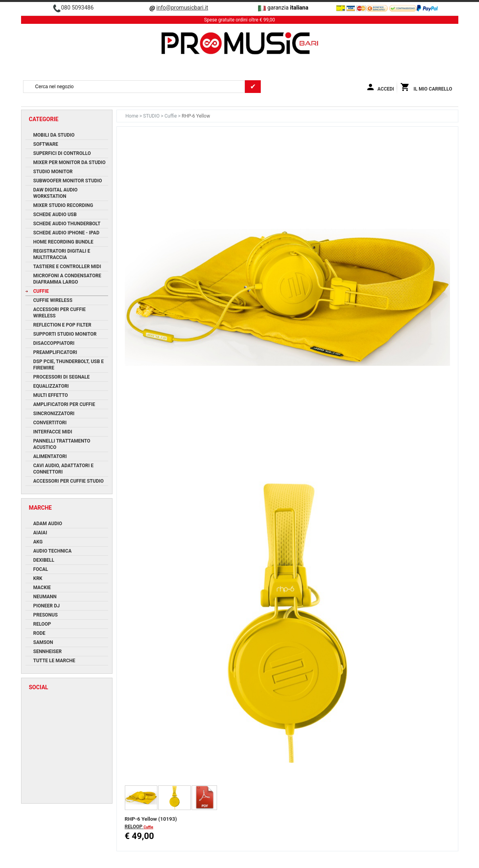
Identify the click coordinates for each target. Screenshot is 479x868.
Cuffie (171, 116)
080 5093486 (77, 8)
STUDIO (152, 116)
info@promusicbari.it (182, 8)
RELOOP (134, 827)
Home (133, 116)
